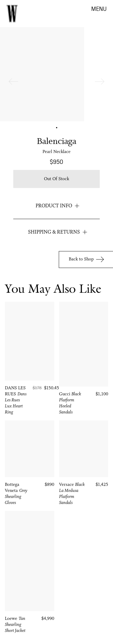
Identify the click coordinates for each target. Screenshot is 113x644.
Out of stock (56, 179)
